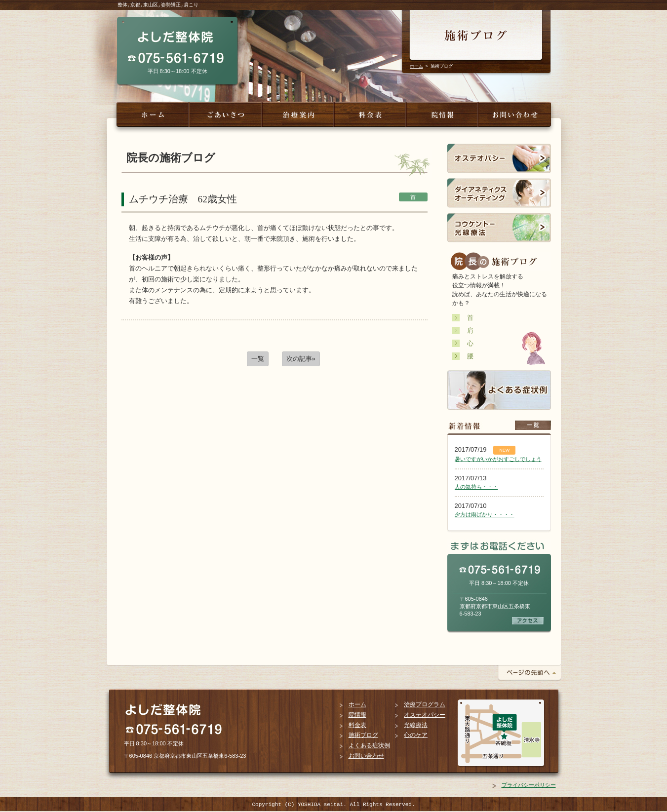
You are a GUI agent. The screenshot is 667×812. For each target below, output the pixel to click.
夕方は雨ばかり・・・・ (485, 514)
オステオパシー (425, 715)
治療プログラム (425, 704)
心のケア (416, 735)
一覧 (258, 359)
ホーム (416, 66)
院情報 (357, 715)
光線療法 (416, 725)
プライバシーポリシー (529, 785)
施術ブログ (363, 735)
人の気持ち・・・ (476, 487)
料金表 (357, 725)
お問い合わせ (366, 756)
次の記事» (301, 359)
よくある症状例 (369, 745)
